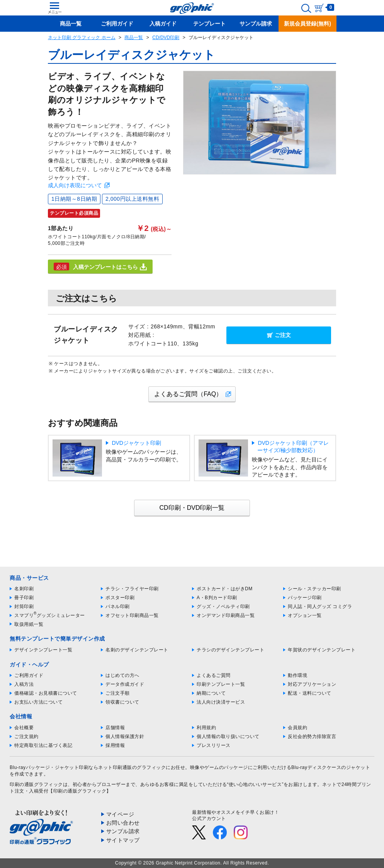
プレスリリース (214, 745)
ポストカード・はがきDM (225, 589)
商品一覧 (134, 38)
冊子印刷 (24, 598)
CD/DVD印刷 (166, 38)
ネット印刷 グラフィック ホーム (82, 38)
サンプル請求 (123, 831)
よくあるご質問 (214, 675)
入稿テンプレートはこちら (100, 267)
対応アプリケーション (312, 684)
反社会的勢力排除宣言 (312, 736)
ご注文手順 (118, 693)
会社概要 (24, 728)
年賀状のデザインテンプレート (322, 650)
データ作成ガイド (125, 684)
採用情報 (115, 745)
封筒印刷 (24, 607)
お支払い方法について (38, 702)
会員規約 (297, 728)
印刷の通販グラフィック (36, 784)
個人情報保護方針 (125, 736)
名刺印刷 (24, 589)
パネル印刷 (118, 607)
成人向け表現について (75, 185)
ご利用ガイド (29, 675)
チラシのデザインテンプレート (230, 650)
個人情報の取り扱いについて (228, 736)
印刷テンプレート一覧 (221, 684)
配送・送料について (310, 693)
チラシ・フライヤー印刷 (132, 589)
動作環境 (297, 675)
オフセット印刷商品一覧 (132, 615)
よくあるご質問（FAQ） (188, 394)
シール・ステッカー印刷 (314, 589)
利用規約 (206, 728)
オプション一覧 (305, 615)
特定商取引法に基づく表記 (43, 745)
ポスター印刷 (120, 598)
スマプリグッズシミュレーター (50, 615)
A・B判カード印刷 (217, 598)
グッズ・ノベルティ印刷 (223, 607)
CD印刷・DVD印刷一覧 (192, 508)
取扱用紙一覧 (29, 624)
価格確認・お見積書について (46, 693)
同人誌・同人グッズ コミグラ (320, 607)
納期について (211, 693)
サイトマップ (123, 840)
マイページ (120, 814)
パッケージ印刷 (305, 598)
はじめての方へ (122, 675)
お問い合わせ (123, 823)
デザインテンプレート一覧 (43, 650)
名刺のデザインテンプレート (137, 650)
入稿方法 (24, 684)
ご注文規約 (26, 736)
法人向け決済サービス (221, 702)
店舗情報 (115, 728)
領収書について (122, 702)
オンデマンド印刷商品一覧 (226, 615)
